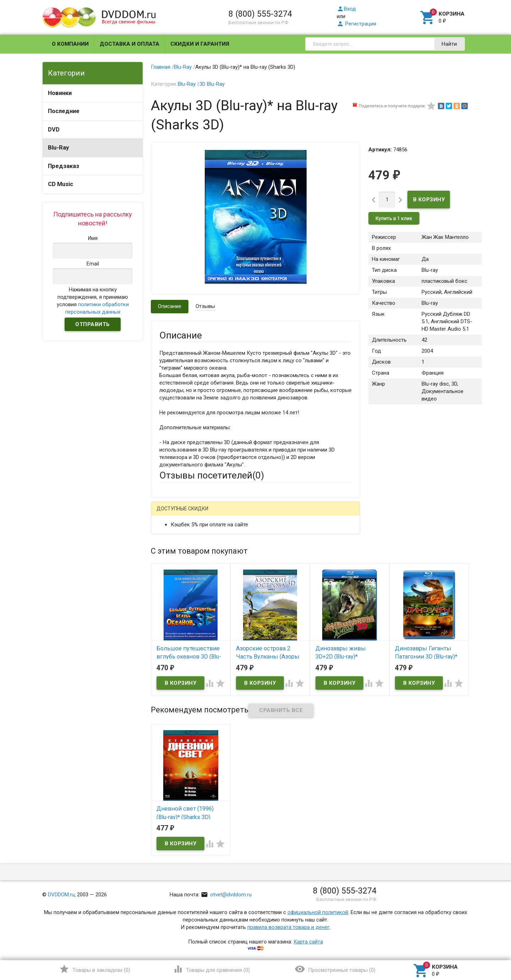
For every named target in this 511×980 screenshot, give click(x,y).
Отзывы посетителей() (212, 475)
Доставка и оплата (130, 44)
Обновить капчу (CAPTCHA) (249, 701)
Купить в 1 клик (394, 218)
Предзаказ (64, 166)
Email (166, 558)
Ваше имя (171, 539)
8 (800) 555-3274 (260, 14)
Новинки (60, 93)
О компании (70, 44)
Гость (169, 513)
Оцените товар (177, 605)
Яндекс (292, 514)
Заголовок (172, 585)
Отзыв (167, 617)
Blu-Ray (58, 148)
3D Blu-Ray (212, 84)
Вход (346, 9)
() (95, 969)
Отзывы (205, 306)
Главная (161, 67)
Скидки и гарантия (200, 44)
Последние (64, 111)
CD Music (61, 184)
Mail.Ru (205, 514)
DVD (54, 130)
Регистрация (356, 24)
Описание (170, 306)
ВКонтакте (248, 514)
